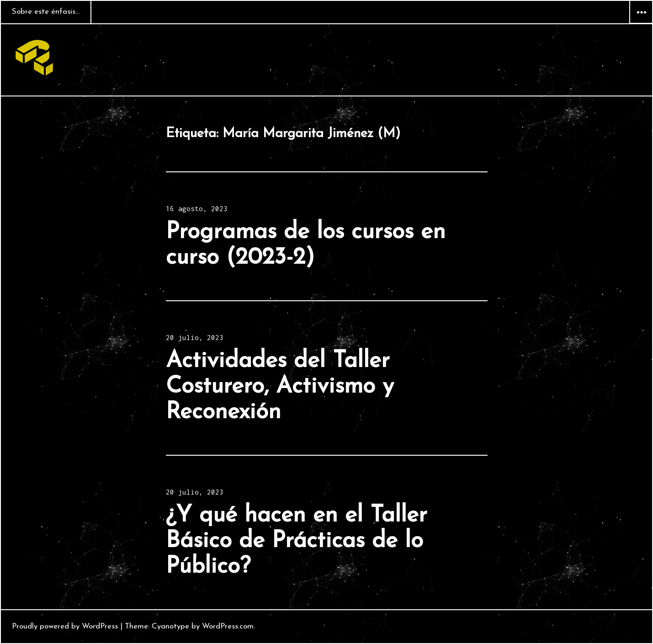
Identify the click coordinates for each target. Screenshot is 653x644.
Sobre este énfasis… (46, 12)
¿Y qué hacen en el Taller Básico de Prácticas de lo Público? (297, 541)
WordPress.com (228, 626)
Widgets (641, 23)
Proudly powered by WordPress (65, 626)
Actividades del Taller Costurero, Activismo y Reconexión (280, 387)
